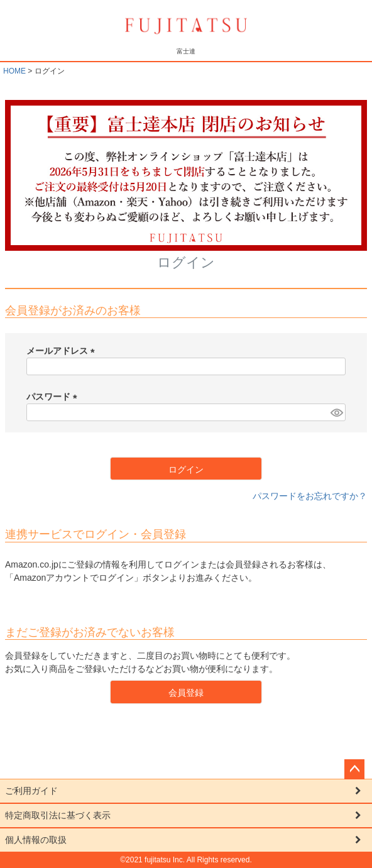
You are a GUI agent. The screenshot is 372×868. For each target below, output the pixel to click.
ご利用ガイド (31, 791)
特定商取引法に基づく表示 (58, 815)
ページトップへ (354, 769)
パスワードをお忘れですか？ (310, 496)
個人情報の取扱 (36, 840)
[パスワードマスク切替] (336, 412)
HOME (14, 71)
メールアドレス (63, 351)
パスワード (54, 397)
